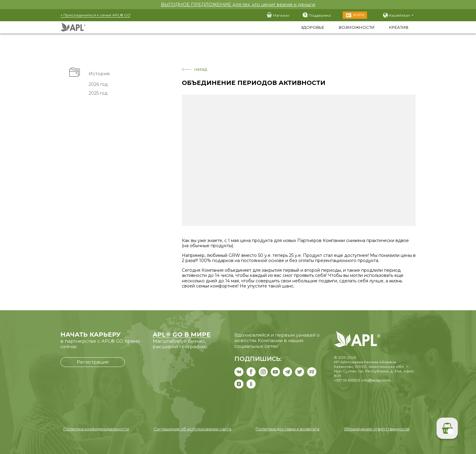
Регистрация (93, 362)
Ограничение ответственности (377, 429)
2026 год (98, 84)
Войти (359, 15)
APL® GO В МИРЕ (182, 335)
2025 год (98, 93)
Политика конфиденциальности (96, 429)
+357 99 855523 (347, 380)
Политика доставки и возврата (287, 429)
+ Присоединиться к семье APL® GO (95, 15)
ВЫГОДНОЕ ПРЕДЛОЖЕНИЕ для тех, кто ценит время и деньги (238, 4)
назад (194, 69)
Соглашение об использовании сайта (192, 429)
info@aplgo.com (376, 380)
